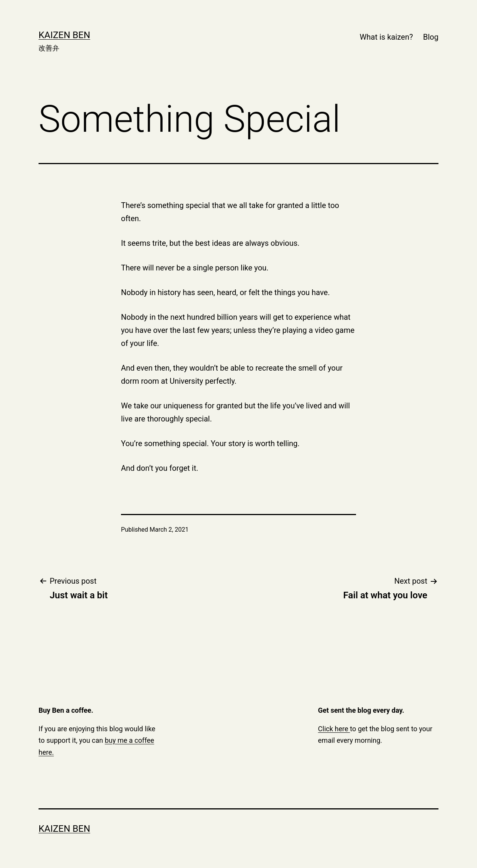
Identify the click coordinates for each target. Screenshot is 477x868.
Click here (334, 729)
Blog (431, 37)
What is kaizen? (386, 37)
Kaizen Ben (64, 35)
